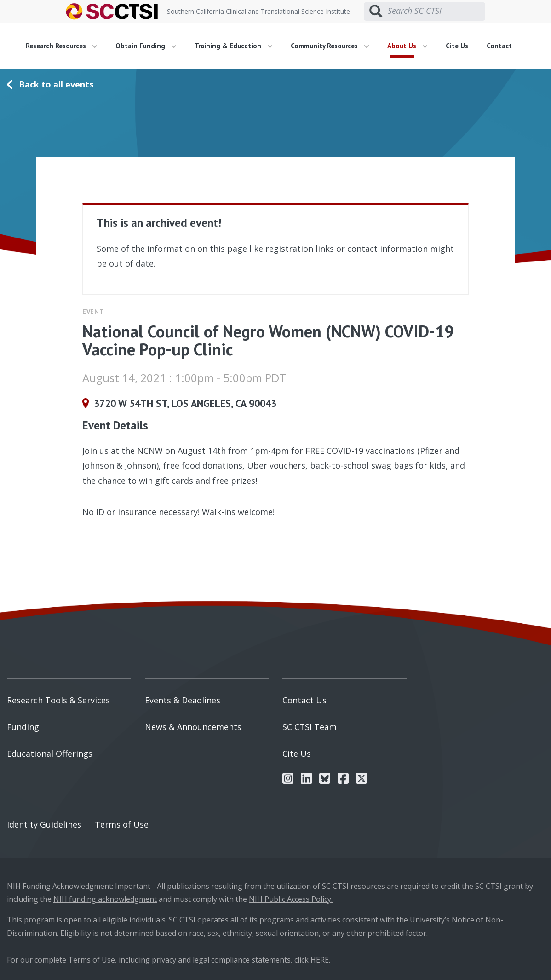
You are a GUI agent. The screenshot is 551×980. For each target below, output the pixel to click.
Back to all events (56, 84)
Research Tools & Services (58, 700)
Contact (499, 46)
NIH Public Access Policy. (291, 899)
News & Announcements (193, 727)
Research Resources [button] (61, 46)
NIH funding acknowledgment (105, 899)
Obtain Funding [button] (146, 46)
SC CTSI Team (310, 727)
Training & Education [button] (233, 46)
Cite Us (457, 46)
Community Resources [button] (330, 46)
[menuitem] (65, 46)
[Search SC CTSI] (436, 11)
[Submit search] (376, 12)
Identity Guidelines (44, 824)
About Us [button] (407, 46)
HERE (320, 960)
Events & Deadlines (183, 700)
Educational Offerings (50, 754)
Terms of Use (122, 824)
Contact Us (304, 700)
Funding (23, 727)
